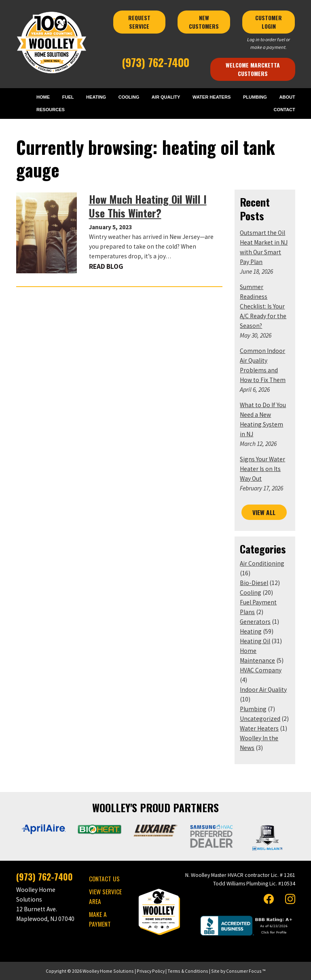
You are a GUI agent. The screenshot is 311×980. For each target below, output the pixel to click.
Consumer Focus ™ (246, 971)
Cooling (251, 592)
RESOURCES (51, 110)
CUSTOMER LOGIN (269, 22)
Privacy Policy (151, 971)
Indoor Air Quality (263, 690)
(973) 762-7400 (155, 62)
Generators (255, 622)
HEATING (96, 97)
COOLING (129, 97)
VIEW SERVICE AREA (105, 896)
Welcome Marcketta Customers (254, 69)
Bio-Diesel (254, 583)
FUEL (68, 97)
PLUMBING (255, 97)
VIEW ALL (264, 512)
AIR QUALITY (166, 97)
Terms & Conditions (188, 971)
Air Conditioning (262, 563)
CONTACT (285, 110)
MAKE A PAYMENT (100, 919)
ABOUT (287, 97)
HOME (43, 97)
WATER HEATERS (212, 97)
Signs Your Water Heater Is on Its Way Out (262, 469)
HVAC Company (261, 670)
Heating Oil (255, 641)
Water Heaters (259, 728)
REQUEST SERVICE (140, 22)
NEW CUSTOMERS (205, 22)
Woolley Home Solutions (108, 971)
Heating (251, 631)
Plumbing (253, 709)
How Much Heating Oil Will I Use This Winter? (148, 206)
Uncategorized (260, 719)
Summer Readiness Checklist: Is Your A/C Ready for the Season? (263, 306)
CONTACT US (104, 879)
